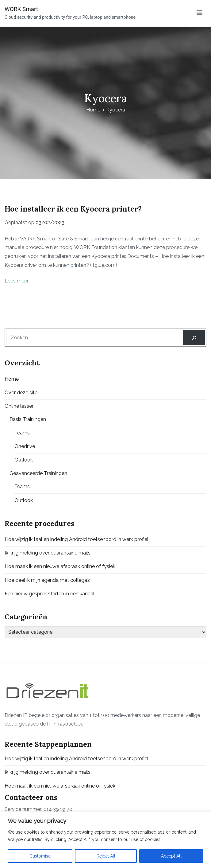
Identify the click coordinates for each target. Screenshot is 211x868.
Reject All (106, 856)
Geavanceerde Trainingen (38, 473)
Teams (22, 433)
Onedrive (25, 446)
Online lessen (20, 406)
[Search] (194, 338)
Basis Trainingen (28, 419)
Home (12, 379)
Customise (40, 856)
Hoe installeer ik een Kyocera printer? (73, 209)
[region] (105, 840)
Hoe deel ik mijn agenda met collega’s (47, 580)
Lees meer (17, 281)
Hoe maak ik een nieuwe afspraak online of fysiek (60, 566)
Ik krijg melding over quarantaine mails (48, 553)
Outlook (24, 460)
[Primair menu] (199, 13)
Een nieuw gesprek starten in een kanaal (50, 594)
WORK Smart (21, 9)
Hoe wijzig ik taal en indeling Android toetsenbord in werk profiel (77, 539)
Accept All (171, 856)
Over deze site (21, 393)
